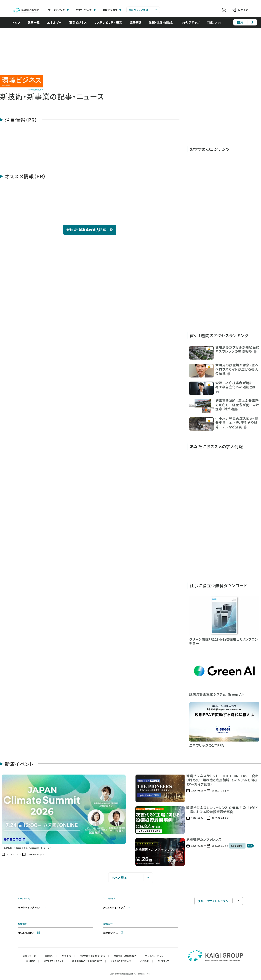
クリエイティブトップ (117, 907)
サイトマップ (164, 961)
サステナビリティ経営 (110, 22)
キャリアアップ (192, 22)
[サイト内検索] (245, 22)
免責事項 (69, 956)
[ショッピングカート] (224, 10)
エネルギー (56, 22)
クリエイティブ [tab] (86, 10)
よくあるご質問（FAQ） (123, 961)
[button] (224, 352)
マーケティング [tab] (59, 10)
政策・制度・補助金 (163, 22)
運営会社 (51, 956)
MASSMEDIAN (29, 933)
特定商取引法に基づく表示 (94, 956)
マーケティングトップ (32, 907)
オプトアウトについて (56, 961)
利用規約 (33, 961)
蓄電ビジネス (80, 22)
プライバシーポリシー (157, 956)
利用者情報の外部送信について (89, 961)
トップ (18, 22)
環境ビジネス (113, 933)
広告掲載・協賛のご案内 (127, 956)
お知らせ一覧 (32, 956)
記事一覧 (36, 22)
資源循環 (138, 22)
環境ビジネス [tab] (112, 10)
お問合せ (147, 961)
